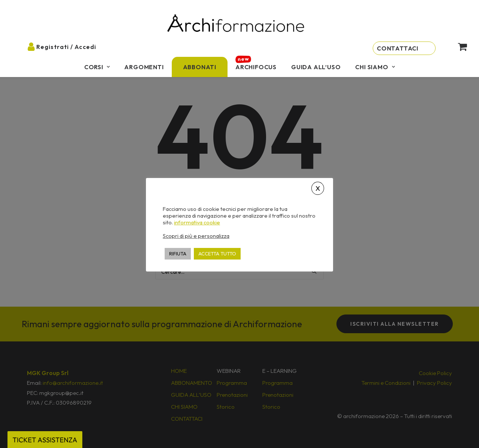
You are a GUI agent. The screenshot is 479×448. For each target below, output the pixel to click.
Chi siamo (375, 67)
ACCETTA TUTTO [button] (217, 254)
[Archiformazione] (236, 24)
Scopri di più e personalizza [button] (196, 236)
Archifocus (256, 67)
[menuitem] (97, 67)
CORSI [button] (97, 67)
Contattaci (398, 48)
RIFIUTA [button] (178, 254)
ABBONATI (200, 67)
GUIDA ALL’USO (316, 67)
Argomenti (144, 67)
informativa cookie (197, 223)
